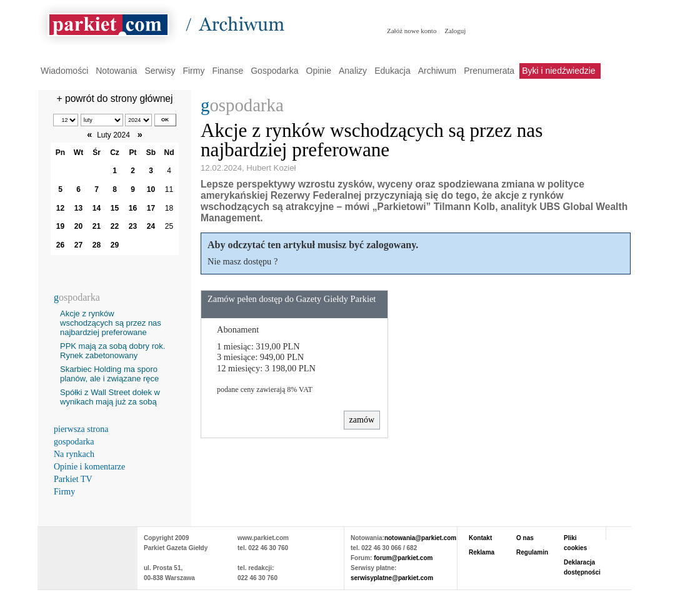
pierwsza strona (81, 429)
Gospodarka (274, 71)
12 (60, 208)
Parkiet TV (73, 479)
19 (60, 226)
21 (97, 226)
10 (151, 189)
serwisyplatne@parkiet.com (392, 578)
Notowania (116, 71)
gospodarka (74, 442)
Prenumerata (489, 71)
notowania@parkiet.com (420, 538)
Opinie (319, 71)
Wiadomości (64, 71)
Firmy (193, 71)
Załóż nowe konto (412, 31)
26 (60, 245)
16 (133, 208)
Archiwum (437, 71)
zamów (362, 420)
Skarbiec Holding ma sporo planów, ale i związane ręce (109, 374)
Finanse (227, 71)
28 (97, 245)
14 (97, 208)
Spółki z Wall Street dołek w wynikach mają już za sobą (110, 397)
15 (115, 208)
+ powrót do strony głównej (115, 98)
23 (133, 226)
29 (115, 245)
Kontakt (480, 538)
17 (151, 208)
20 (78, 226)
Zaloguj (455, 31)
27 (78, 245)
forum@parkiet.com (403, 558)
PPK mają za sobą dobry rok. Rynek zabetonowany (112, 351)
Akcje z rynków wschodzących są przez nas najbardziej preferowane (111, 323)
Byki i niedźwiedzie (559, 71)
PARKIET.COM (87, 552)
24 (151, 226)
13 (78, 208)
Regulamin (532, 552)
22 (115, 226)
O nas (525, 538)
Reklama (482, 552)
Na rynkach (74, 454)
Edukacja (392, 71)
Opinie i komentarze (89, 467)
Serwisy (160, 71)
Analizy (353, 71)
